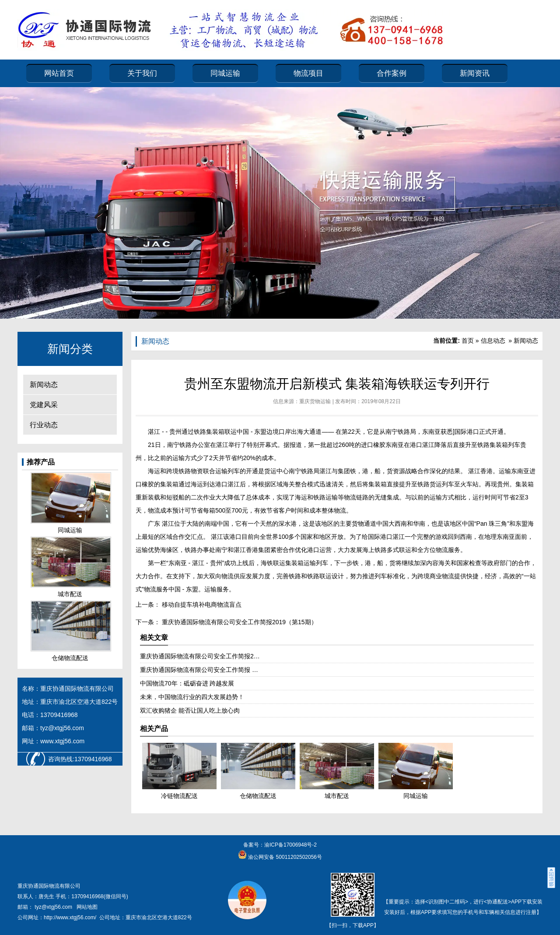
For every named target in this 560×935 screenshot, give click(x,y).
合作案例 (392, 73)
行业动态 (44, 425)
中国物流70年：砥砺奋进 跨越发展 (187, 683)
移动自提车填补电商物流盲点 (201, 605)
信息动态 (493, 341)
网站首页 (59, 73)
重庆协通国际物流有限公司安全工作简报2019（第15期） (239, 622)
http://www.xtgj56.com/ (70, 917)
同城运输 (225, 73)
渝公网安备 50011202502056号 (284, 857)
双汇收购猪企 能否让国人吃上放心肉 (190, 710)
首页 (468, 341)
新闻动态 (44, 385)
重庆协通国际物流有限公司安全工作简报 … (199, 670)
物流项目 (308, 73)
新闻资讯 (475, 73)
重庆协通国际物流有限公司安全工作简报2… (200, 656)
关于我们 (142, 73)
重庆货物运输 (315, 401)
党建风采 (44, 405)
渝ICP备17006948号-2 (290, 845)
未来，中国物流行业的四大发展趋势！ (192, 697)
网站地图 (87, 907)
